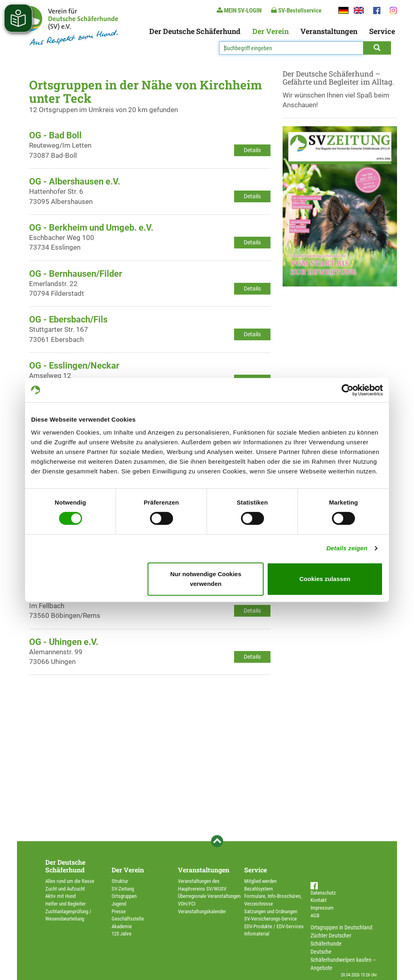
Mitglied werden (260, 881)
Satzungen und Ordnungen (271, 911)
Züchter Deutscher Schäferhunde (331, 940)
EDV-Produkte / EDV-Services (274, 926)
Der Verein (270, 31)
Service (382, 31)
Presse (119, 911)
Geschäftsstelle (128, 919)
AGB (315, 915)
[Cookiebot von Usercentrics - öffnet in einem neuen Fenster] (347, 390)
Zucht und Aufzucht (65, 889)
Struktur (120, 881)
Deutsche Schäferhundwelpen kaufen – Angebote (343, 960)
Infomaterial (257, 934)
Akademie (122, 926)
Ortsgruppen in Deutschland (341, 927)
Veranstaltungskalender (202, 911)
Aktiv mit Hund (60, 896)
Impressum (322, 908)
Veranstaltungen (329, 31)
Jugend (119, 904)
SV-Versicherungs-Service (270, 919)
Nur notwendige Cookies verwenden (206, 579)
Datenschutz (323, 893)
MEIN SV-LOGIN (239, 10)
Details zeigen (347, 548)
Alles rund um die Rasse (70, 881)
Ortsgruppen (124, 896)
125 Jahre (121, 934)
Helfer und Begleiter (65, 904)
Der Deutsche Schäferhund (195, 31)
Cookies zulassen (325, 579)
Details (252, 150)
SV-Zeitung (123, 889)
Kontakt (319, 900)
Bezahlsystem (259, 889)
